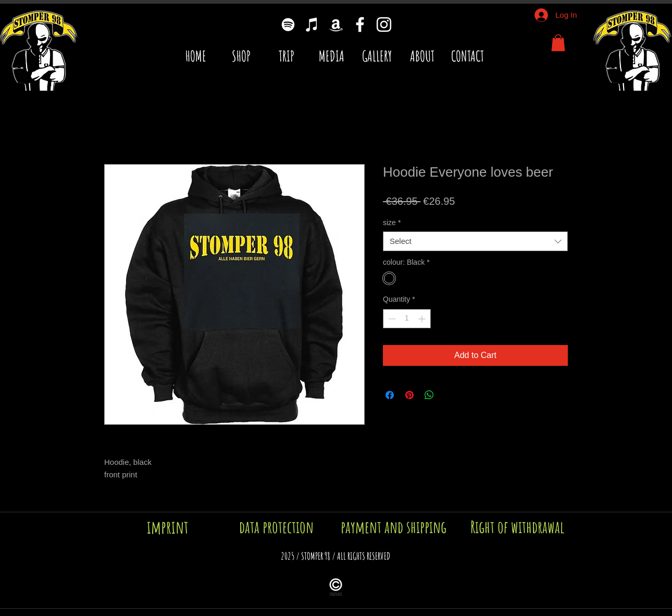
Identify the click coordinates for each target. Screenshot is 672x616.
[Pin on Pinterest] (409, 395)
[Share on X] (449, 395)
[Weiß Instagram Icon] (384, 24)
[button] (558, 43)
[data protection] (276, 527)
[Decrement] (391, 319)
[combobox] (475, 241)
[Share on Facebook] (390, 395)
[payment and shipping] (394, 527)
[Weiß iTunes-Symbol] (312, 24)
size (392, 223)
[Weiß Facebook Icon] (360, 24)
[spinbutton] (407, 319)
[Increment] (423, 319)
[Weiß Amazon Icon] (336, 24)
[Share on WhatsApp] (429, 395)
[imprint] (168, 527)
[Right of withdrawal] (518, 527)
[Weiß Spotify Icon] (288, 24)
